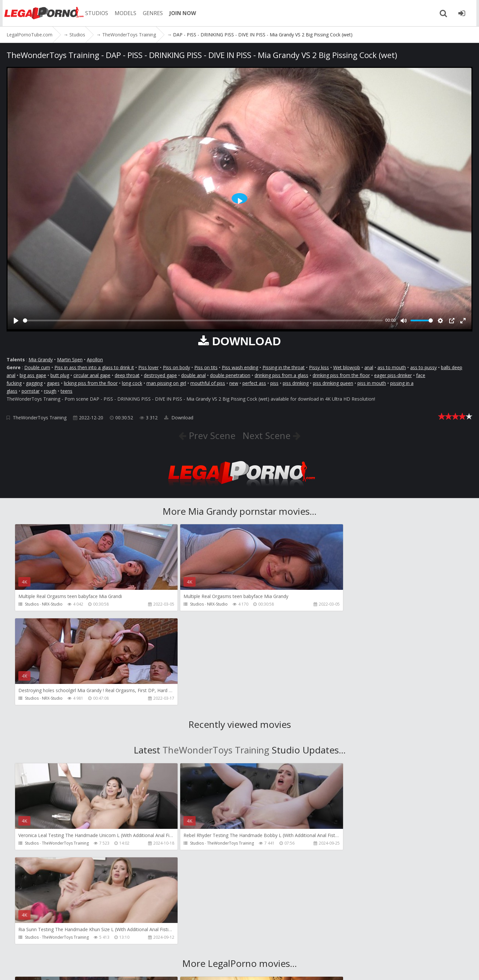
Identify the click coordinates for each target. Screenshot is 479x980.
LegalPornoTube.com (43, 13)
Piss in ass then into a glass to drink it (94, 367)
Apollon (95, 360)
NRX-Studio (52, 604)
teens (67, 391)
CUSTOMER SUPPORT (99, 949)
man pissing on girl (166, 383)
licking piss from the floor (91, 383)
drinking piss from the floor (341, 375)
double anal (193, 375)
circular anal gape (92, 375)
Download (179, 418)
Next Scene (268, 435)
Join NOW (18, 949)
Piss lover (148, 367)
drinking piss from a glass (281, 375)
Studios (32, 604)
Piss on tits (206, 367)
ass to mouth (392, 367)
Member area (52, 949)
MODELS (125, 13)
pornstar (31, 391)
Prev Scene (211, 435)
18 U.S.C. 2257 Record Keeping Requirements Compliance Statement (226, 968)
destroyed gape (160, 375)
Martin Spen (70, 360)
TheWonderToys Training (40, 418)
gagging (34, 383)
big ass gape (33, 375)
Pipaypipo (352, 869)
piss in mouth (372, 383)
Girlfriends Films (57, 869)
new (234, 383)
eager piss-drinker (393, 375)
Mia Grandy (41, 360)
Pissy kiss (319, 367)
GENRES (153, 13)
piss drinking (296, 383)
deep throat (127, 375)
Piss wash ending (240, 367)
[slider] (203, 320)
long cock (132, 383)
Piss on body (176, 367)
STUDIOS (97, 13)
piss (274, 383)
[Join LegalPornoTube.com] (464, 13)
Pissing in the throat (284, 367)
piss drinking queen (333, 383)
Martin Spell (203, 869)
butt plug (60, 375)
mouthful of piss (208, 383)
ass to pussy (423, 367)
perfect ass (254, 383)
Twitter (194, 949)
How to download (153, 949)
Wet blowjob (347, 367)
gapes (53, 383)
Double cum (37, 367)
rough (50, 391)
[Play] (16, 321)
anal (369, 367)
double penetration (230, 375)
